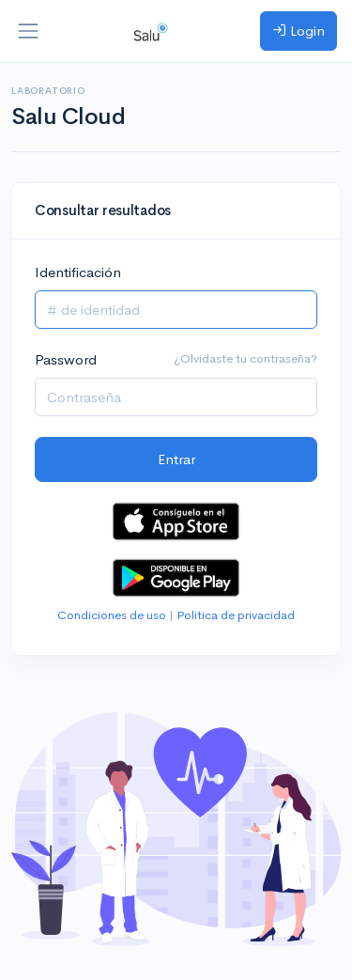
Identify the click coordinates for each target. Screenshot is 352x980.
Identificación (78, 272)
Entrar (176, 459)
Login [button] (298, 31)
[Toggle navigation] (28, 31)
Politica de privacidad (236, 615)
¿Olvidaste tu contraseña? (245, 358)
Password (66, 359)
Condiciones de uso (112, 615)
